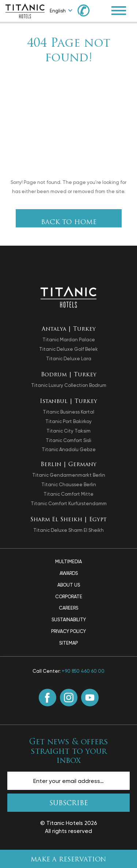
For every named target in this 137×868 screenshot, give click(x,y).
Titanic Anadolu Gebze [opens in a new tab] (69, 450)
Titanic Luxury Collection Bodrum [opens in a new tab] (69, 385)
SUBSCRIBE (69, 804)
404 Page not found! (69, 51)
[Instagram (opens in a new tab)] (69, 698)
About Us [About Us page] (69, 585)
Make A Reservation (68, 860)
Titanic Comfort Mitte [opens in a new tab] (68, 494)
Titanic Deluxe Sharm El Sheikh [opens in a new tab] (68, 530)
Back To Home (69, 222)
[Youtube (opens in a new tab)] (90, 698)
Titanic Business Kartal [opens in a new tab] (68, 412)
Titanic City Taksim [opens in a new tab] (68, 431)
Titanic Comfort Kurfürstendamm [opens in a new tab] (69, 504)
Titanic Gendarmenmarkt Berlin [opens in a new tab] (69, 475)
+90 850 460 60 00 (83, 671)
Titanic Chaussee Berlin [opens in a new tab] (69, 485)
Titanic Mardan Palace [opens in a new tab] (69, 340)
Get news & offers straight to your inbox (69, 751)
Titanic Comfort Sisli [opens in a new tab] (68, 440)
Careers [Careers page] (68, 608)
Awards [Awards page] (69, 573)
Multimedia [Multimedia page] (68, 562)
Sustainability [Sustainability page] (69, 620)
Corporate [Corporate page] (69, 597)
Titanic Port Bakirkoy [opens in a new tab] (68, 421)
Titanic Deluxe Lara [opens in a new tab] (69, 359)
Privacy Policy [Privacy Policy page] (68, 631)
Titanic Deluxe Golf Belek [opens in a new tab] (68, 349)
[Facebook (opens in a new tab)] (47, 698)
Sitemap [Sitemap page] (68, 643)
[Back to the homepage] (68, 297)
